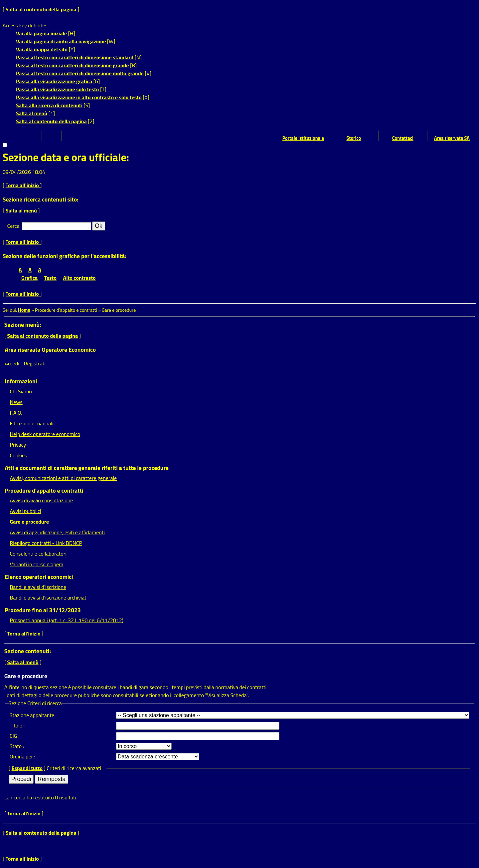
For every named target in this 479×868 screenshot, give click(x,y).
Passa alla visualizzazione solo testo (57, 89)
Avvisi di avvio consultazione (41, 500)
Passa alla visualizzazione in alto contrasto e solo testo (79, 97)
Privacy (18, 445)
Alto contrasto (80, 278)
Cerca (13, 226)
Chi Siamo (21, 391)
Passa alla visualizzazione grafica (54, 81)
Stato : (17, 746)
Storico (354, 138)
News (16, 402)
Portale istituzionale (303, 138)
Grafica (29, 278)
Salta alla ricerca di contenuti (49, 105)
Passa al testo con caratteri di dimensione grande (73, 65)
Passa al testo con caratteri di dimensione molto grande (80, 73)
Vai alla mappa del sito (42, 49)
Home (24, 310)
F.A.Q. (16, 413)
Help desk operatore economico (45, 434)
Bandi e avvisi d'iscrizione (38, 587)
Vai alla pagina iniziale (41, 33)
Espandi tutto (27, 768)
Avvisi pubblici (25, 511)
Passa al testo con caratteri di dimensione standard (75, 57)
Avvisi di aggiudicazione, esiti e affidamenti (57, 532)
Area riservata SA (452, 138)
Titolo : (17, 725)
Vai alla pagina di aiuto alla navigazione (61, 41)
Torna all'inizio (23, 185)
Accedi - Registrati (25, 363)
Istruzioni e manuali (31, 423)
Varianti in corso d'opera (36, 564)
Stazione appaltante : (33, 715)
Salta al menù (32, 113)
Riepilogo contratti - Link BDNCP (46, 543)
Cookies (18, 455)
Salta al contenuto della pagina (41, 9)
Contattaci (403, 138)
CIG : (15, 736)
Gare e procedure (29, 522)
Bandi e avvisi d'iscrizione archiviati (49, 598)
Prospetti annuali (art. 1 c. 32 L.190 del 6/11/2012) (66, 620)
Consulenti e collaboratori (38, 554)
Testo (50, 278)
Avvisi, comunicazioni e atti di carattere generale (63, 478)
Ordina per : (22, 756)
